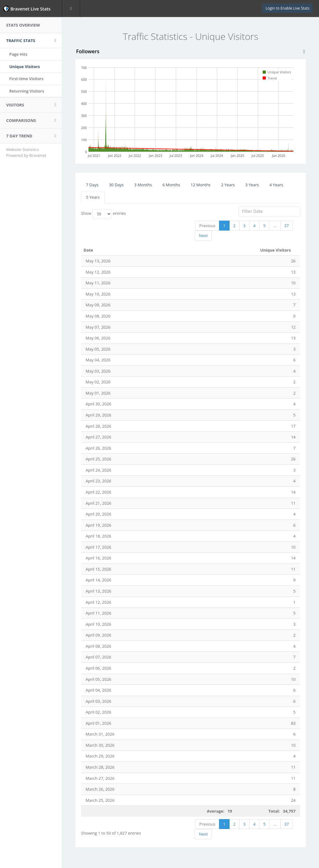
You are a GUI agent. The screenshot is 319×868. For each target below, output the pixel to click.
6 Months (171, 185)
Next (203, 235)
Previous (207, 226)
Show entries (103, 214)
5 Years (93, 197)
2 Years (228, 185)
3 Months (143, 185)
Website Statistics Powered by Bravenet (26, 152)
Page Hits (18, 54)
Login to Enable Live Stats (287, 8)
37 (287, 226)
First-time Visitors (26, 79)
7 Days (92, 185)
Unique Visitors (25, 67)
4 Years (276, 185)
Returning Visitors (27, 91)
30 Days (116, 185)
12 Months (201, 185)
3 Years (252, 185)
